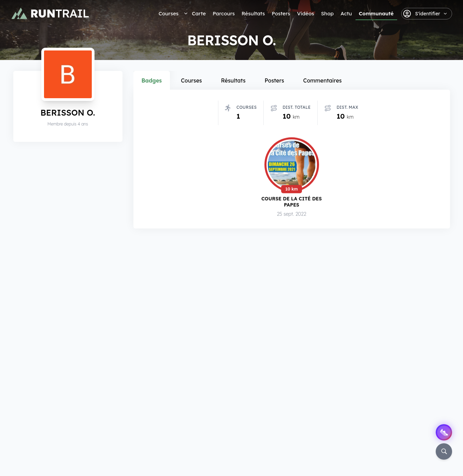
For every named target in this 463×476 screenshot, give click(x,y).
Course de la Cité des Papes (292, 202)
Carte (199, 13)
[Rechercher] (444, 451)
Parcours (224, 13)
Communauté (376, 13)
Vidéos (305, 13)
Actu (346, 13)
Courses (169, 13)
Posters (281, 13)
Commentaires (323, 80)
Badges (152, 80)
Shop (327, 13)
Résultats (253, 13)
